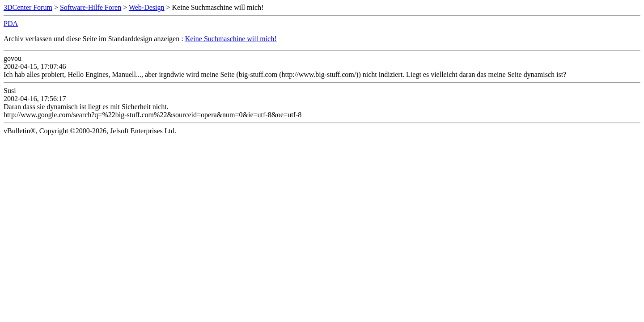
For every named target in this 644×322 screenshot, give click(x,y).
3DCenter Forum (28, 7)
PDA (11, 23)
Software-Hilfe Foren (91, 7)
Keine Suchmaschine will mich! (231, 39)
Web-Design (147, 7)
